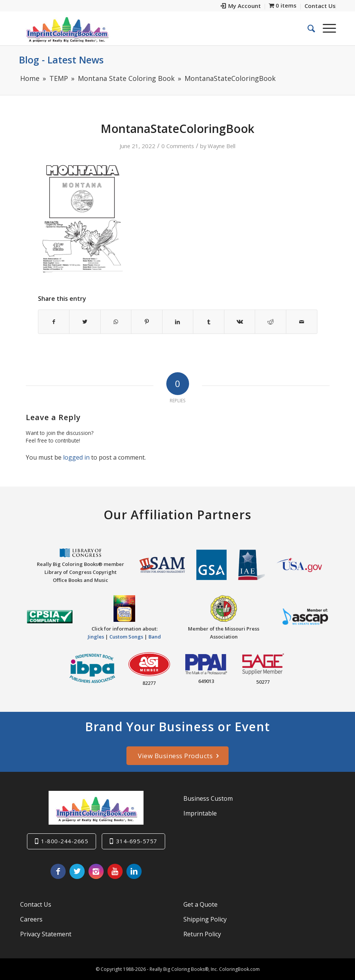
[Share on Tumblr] (209, 322)
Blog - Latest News (61, 60)
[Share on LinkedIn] (178, 322)
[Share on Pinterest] (147, 322)
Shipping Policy (205, 919)
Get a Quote (200, 904)
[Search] (308, 28)
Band (155, 637)
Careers (31, 919)
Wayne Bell (222, 146)
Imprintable (200, 813)
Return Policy (202, 934)
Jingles (96, 637)
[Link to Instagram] (96, 871)
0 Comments (178, 146)
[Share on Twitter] (85, 322)
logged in (76, 457)
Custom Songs (126, 637)
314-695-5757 (137, 841)
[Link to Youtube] (115, 871)
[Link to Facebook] (58, 871)
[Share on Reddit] (271, 322)
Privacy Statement (46, 934)
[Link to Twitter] (77, 871)
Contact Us (36, 904)
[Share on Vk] (240, 322)
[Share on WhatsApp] (116, 322)
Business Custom (208, 798)
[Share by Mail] (302, 322)
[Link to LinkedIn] (134, 871)
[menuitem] (241, 7)
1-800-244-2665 (65, 841)
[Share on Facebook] (54, 322)
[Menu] (326, 28)
